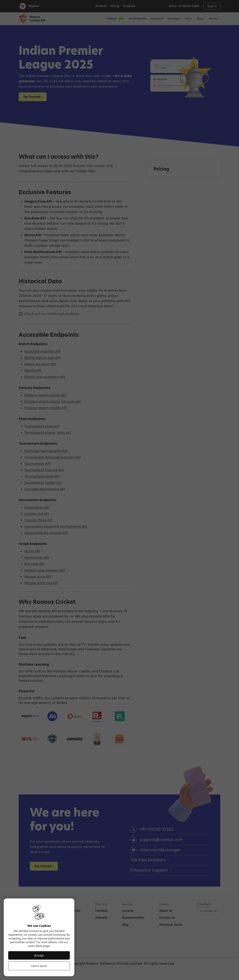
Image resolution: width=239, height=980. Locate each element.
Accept (39, 955)
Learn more (39, 966)
